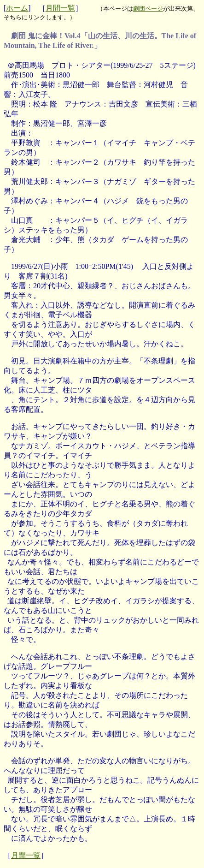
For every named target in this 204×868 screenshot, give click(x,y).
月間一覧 (60, 8)
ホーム (17, 8)
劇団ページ (148, 9)
